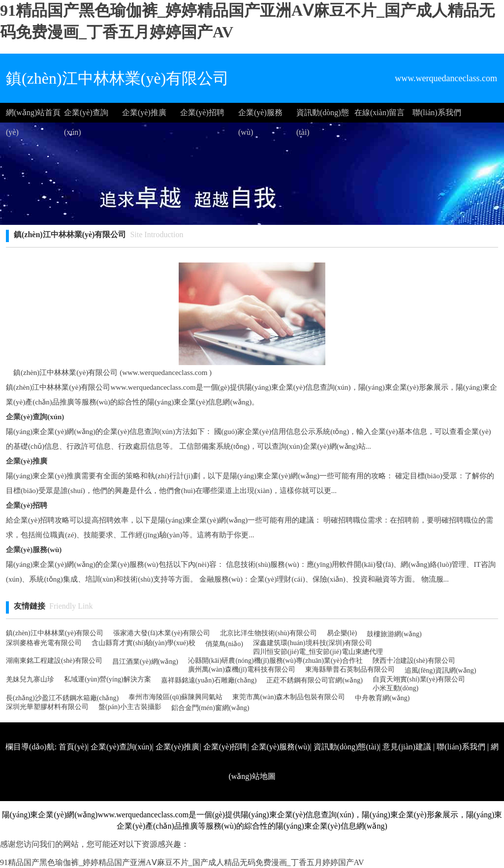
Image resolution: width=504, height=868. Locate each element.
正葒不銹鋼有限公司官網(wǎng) (314, 680)
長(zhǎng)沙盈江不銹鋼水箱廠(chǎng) (62, 698)
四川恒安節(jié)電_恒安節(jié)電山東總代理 (318, 652)
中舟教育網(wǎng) (382, 698)
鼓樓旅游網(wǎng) (394, 634)
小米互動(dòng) (395, 688)
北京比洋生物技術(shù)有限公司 (268, 633)
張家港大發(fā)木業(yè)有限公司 (162, 633)
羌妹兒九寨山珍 (30, 679)
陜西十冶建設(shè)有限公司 (414, 661)
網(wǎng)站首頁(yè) (33, 115)
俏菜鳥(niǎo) (224, 644)
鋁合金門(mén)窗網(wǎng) (210, 708)
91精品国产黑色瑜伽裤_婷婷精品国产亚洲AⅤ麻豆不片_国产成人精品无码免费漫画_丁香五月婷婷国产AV (182, 862)
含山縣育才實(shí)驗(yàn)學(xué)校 (143, 643)
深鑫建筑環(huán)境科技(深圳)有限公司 (313, 643)
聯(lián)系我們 (437, 112)
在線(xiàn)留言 (379, 112)
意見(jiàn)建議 (407, 747)
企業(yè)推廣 (144, 112)
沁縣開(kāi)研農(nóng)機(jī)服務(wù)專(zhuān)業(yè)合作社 (275, 661)
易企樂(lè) (342, 633)
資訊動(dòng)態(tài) (323, 115)
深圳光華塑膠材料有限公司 (47, 707)
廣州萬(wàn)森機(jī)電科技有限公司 (242, 669)
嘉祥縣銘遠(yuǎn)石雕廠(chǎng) (209, 680)
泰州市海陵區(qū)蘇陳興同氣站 (175, 697)
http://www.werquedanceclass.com (350, 806)
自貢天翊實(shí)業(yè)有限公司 (419, 679)
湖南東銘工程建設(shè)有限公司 (54, 661)
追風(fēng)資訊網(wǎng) (441, 670)
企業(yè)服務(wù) (260, 115)
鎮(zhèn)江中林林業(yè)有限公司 (55, 633)
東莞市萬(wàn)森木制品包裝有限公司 (289, 697)
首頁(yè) (73, 747)
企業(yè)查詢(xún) (86, 115)
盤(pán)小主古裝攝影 (130, 707)
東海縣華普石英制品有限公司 (350, 669)
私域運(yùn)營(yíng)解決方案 (108, 679)
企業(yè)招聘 (202, 112)
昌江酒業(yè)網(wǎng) (145, 662)
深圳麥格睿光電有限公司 (44, 643)
